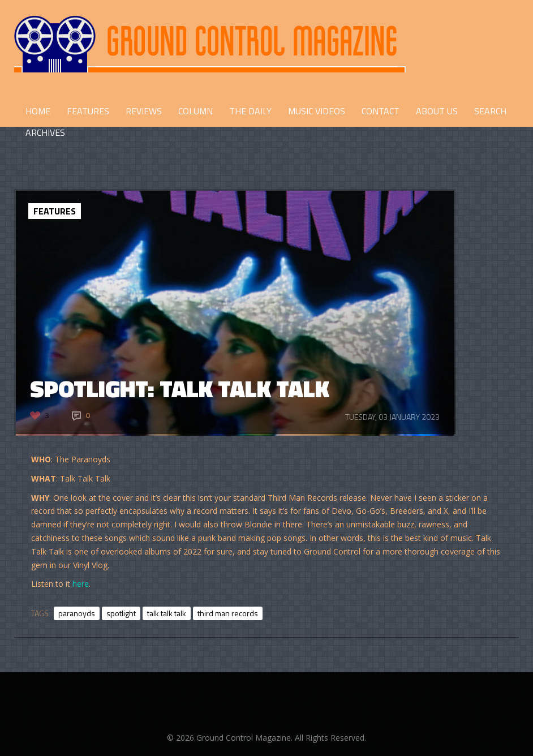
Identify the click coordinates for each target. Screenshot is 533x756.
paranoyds (77, 613)
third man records (228, 613)
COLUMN (195, 111)
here (81, 584)
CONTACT (381, 111)
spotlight (121, 613)
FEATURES (88, 111)
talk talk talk (167, 613)
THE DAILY (250, 111)
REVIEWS (144, 111)
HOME (38, 111)
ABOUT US (437, 111)
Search (490, 111)
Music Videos (317, 111)
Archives (45, 132)
